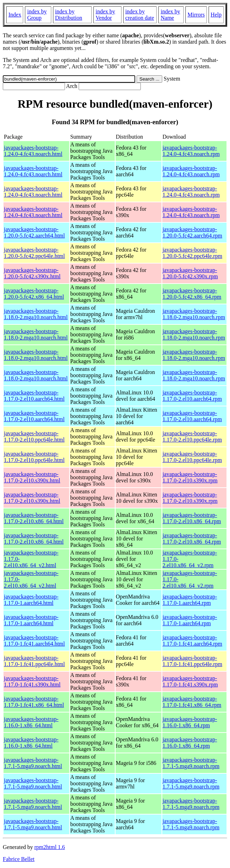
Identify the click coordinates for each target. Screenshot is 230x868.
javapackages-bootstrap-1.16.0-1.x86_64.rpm (190, 722)
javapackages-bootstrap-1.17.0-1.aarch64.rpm (190, 600)
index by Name (170, 15)
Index (15, 15)
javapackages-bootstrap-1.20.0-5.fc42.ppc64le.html (34, 253)
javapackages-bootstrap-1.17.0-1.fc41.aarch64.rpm (192, 641)
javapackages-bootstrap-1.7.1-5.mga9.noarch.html (33, 763)
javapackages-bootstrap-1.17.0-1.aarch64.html (31, 600)
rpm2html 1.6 (50, 847)
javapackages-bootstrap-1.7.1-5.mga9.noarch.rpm (191, 763)
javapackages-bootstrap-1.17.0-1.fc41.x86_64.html (34, 702)
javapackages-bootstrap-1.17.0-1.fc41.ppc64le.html (34, 661)
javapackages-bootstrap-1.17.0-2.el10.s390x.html (32, 477)
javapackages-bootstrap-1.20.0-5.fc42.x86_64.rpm (192, 294)
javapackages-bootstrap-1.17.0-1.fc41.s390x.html (32, 681)
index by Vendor (105, 15)
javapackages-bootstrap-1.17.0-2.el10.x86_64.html (34, 518)
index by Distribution (69, 15)
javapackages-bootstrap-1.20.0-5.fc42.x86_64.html (34, 294)
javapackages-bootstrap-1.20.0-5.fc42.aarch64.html (34, 232)
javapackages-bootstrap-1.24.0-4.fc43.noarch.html (33, 151)
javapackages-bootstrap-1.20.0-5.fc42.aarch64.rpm (192, 232)
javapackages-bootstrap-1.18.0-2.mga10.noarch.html (36, 314)
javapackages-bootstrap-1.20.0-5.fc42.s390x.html (32, 273)
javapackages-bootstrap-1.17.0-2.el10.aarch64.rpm (192, 396)
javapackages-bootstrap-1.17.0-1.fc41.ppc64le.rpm (192, 661)
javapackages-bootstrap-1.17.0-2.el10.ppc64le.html (34, 436)
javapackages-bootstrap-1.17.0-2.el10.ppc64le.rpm (192, 436)
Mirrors (196, 15)
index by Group (37, 15)
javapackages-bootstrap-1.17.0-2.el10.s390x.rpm (190, 477)
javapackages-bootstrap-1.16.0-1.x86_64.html (31, 722)
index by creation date (140, 15)
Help (216, 15)
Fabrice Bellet (19, 859)
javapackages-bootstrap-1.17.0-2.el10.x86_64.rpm (192, 518)
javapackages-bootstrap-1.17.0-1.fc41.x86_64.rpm (192, 702)
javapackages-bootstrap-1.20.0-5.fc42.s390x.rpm (190, 273)
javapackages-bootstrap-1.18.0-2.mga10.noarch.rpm (194, 314)
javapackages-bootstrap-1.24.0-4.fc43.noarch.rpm (191, 151)
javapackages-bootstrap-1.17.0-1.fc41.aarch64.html (34, 641)
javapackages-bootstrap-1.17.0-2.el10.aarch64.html (34, 396)
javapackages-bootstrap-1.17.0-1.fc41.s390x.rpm (190, 681)
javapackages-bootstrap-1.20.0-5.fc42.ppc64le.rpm (192, 253)
